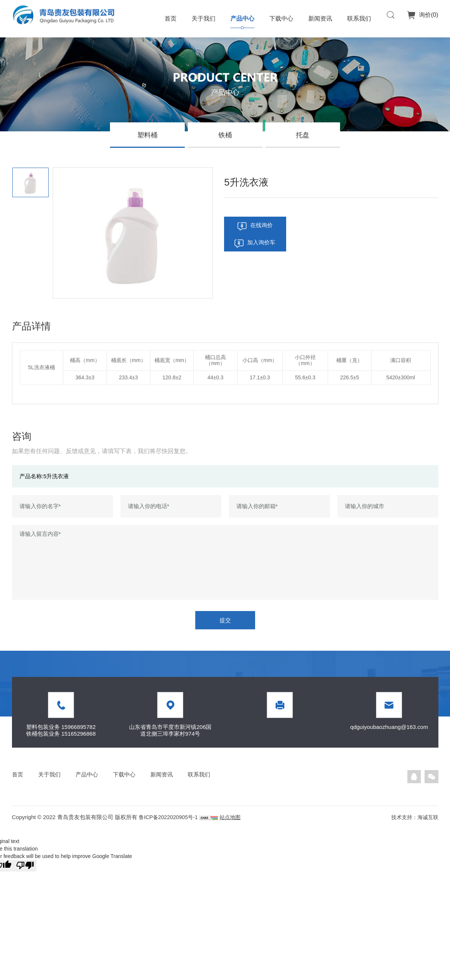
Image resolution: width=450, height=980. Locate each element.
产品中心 (242, 19)
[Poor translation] (25, 870)
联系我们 (359, 19)
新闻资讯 (320, 19)
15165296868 (79, 738)
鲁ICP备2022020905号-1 (170, 822)
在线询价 (264, 226)
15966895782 (79, 731)
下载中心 (281, 19)
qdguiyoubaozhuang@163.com (389, 731)
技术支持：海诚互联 (413, 822)
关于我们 (203, 19)
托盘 (303, 135)
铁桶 (225, 135)
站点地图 (234, 822)
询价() (428, 19)
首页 (171, 19)
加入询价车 (264, 245)
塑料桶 (147, 135)
